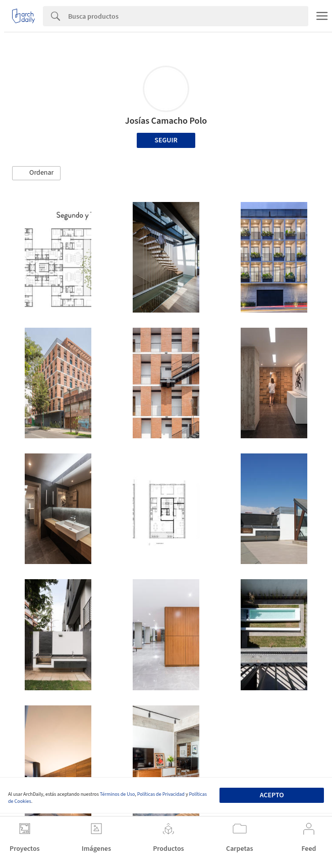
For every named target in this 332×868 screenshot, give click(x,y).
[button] (36, 173)
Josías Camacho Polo (166, 121)
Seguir (166, 140)
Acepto (272, 795)
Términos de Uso (117, 794)
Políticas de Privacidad (161, 794)
